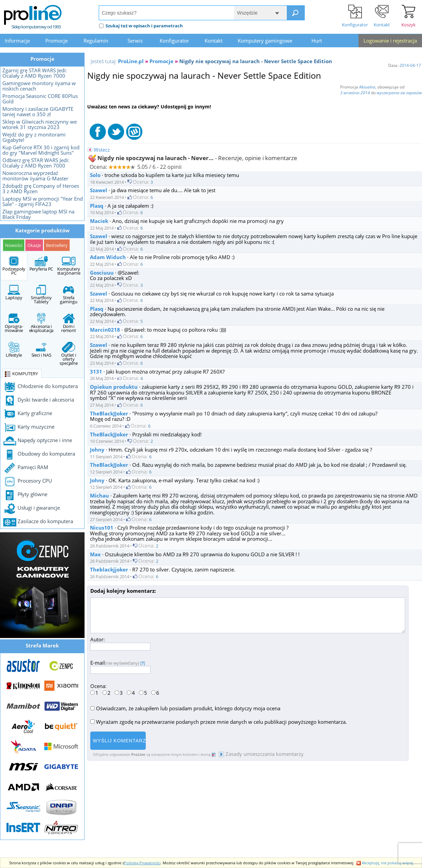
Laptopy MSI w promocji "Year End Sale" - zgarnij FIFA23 (43, 201)
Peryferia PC (41, 264)
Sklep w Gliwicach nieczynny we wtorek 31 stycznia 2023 (40, 124)
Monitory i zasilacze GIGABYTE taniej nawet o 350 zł (38, 111)
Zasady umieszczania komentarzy (261, 754)
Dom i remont (69, 323)
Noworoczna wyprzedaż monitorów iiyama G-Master (35, 176)
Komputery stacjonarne (69, 266)
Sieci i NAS (41, 350)
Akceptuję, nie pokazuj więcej (385, 863)
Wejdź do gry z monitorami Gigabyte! (34, 137)
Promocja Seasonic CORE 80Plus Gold (40, 99)
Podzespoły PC (14, 266)
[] (143, 663)
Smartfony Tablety (41, 295)
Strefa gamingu (68, 295)
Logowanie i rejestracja (390, 41)
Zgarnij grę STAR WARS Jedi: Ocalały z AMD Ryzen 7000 (35, 73)
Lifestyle (14, 350)
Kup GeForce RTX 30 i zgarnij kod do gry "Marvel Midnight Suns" (41, 150)
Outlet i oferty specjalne (69, 354)
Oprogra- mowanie (14, 323)
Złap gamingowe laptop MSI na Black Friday (38, 214)
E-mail (120, 666)
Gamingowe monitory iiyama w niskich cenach (39, 86)
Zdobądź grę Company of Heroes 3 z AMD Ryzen (41, 188)
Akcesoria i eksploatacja (41, 323)
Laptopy (14, 292)
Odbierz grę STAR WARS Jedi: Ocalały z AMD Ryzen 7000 (36, 163)
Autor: (120, 643)
